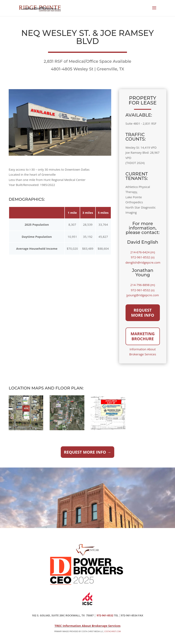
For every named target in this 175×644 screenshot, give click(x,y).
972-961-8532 (105, 615)
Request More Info (143, 313)
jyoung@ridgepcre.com (143, 295)
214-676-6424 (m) (143, 252)
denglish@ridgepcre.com (143, 262)
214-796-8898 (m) (143, 285)
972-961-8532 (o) (143, 257)
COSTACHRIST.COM (113, 631)
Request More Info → (88, 452)
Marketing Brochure (143, 336)
